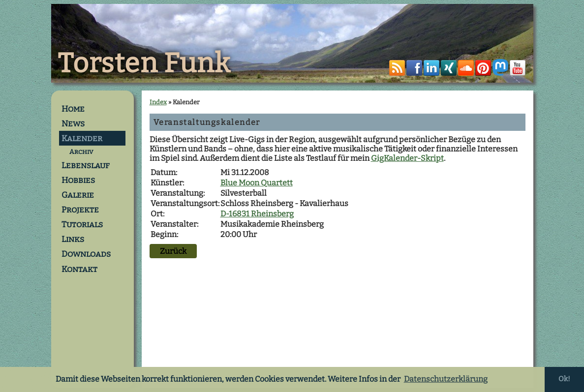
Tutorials (82, 224)
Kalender (82, 138)
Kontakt (79, 269)
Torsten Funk (144, 63)
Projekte (80, 210)
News (73, 123)
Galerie (78, 195)
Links (73, 239)
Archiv (81, 152)
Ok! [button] (564, 379)
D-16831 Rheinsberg (257, 214)
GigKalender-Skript (407, 158)
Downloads (86, 254)
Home (73, 109)
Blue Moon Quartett (257, 183)
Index (158, 102)
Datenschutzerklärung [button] (446, 379)
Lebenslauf (86, 165)
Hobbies (78, 180)
